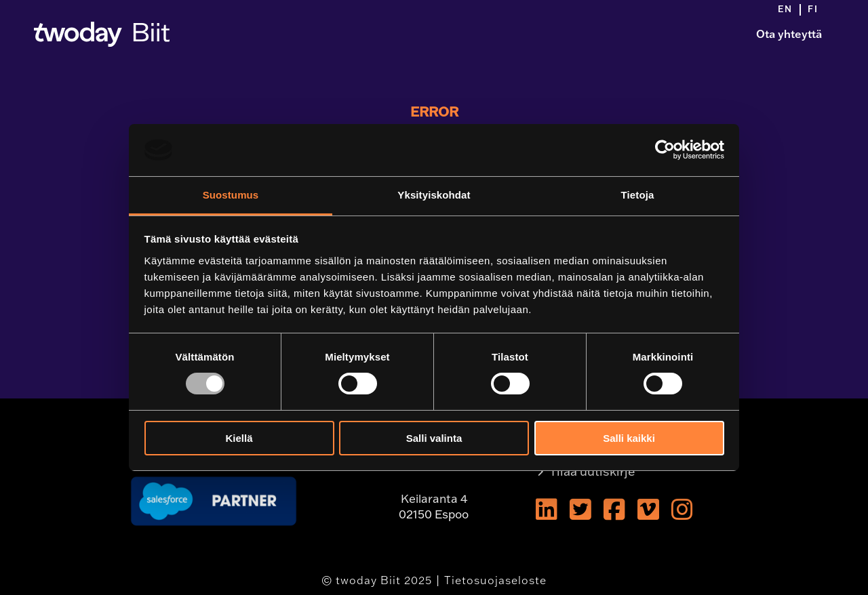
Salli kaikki (629, 438)
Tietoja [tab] (638, 195)
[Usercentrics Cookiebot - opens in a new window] (665, 150)
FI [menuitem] (813, 9)
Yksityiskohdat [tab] (434, 195)
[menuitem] (789, 10)
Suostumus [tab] (231, 195)
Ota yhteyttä (789, 34)
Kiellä (239, 438)
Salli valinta (434, 438)
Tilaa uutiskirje (592, 471)
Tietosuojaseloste (495, 580)
